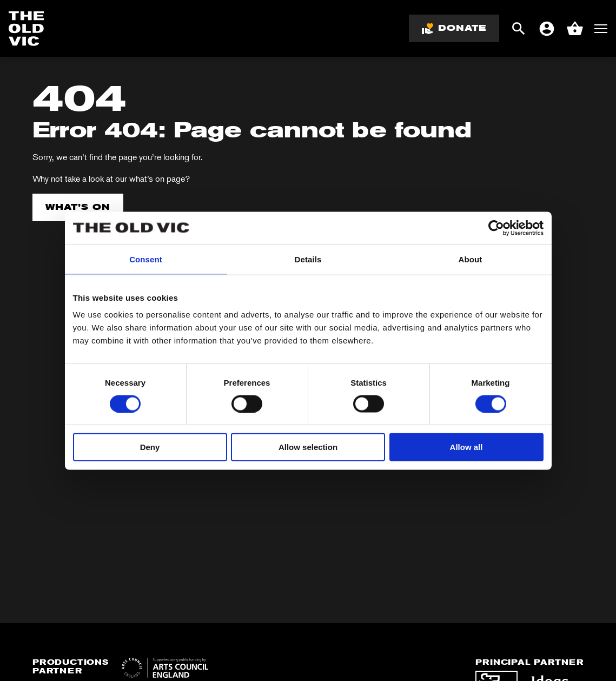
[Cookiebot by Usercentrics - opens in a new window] (496, 228)
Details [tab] (308, 259)
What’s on (78, 207)
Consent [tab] (146, 259)
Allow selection (308, 447)
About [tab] (471, 259)
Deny (150, 447)
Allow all (466, 447)
